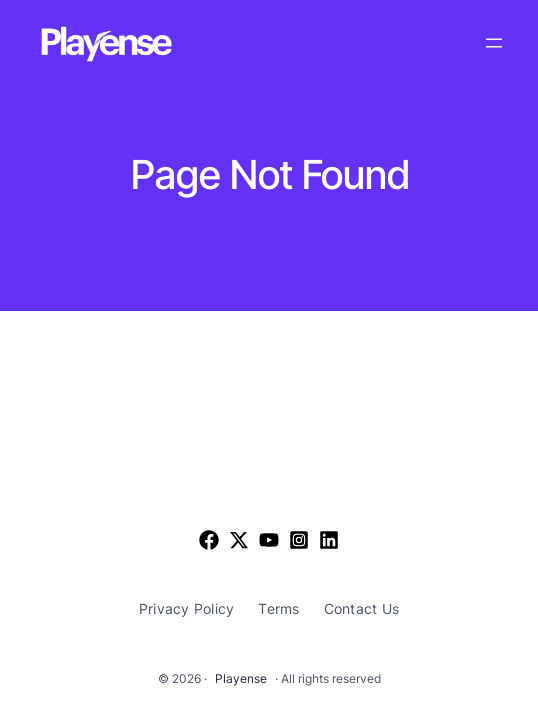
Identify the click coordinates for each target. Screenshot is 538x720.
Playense (241, 678)
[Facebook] (209, 540)
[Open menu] (494, 43)
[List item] (239, 540)
